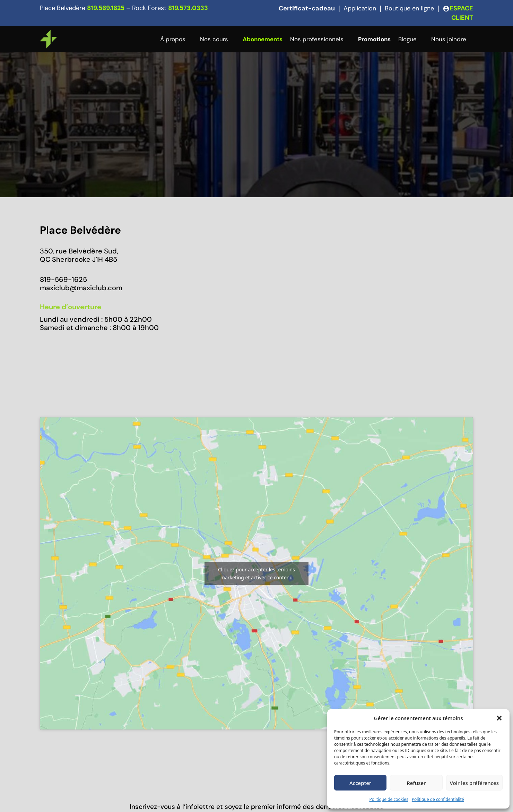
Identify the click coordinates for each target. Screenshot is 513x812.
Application (360, 8)
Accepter (360, 783)
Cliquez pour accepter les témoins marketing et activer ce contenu (256, 573)
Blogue (407, 39)
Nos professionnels (317, 39)
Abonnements (263, 39)
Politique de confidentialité (438, 799)
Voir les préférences (474, 783)
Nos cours (214, 39)
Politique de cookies (389, 799)
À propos (173, 39)
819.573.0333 (188, 8)
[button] (499, 718)
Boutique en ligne (409, 8)
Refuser (416, 783)
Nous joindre (449, 39)
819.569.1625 (106, 8)
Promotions (374, 39)
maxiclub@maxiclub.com (81, 288)
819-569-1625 (63, 279)
